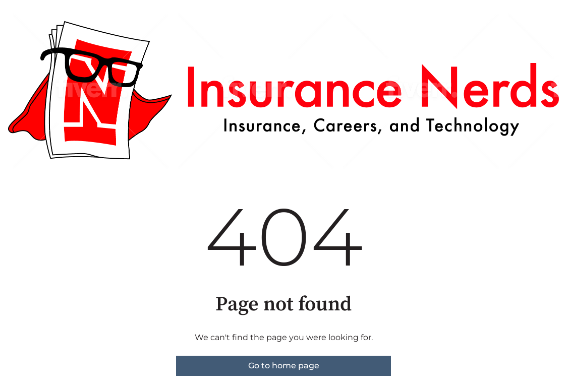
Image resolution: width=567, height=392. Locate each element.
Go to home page (284, 366)
